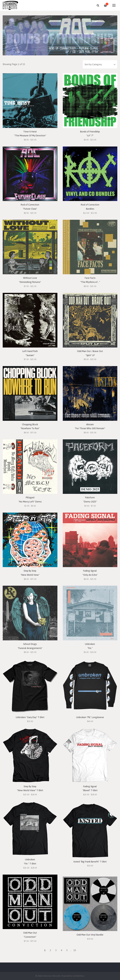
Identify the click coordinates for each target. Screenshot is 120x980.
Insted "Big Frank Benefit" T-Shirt (90, 862)
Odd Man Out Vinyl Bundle (90, 935)
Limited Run (78, 976)
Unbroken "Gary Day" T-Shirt (30, 717)
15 (75, 950)
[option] (60, 35)
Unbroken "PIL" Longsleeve (90, 717)
